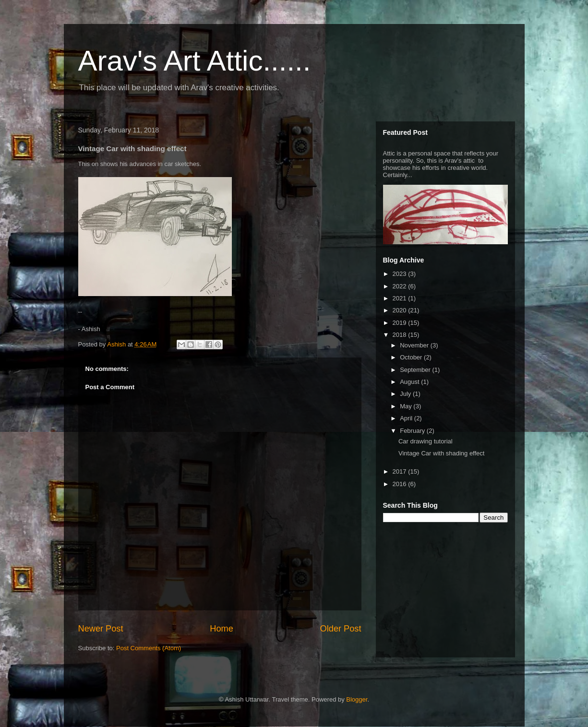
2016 (401, 484)
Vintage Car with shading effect (441, 453)
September (416, 370)
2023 (401, 274)
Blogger (357, 699)
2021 (401, 298)
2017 (401, 471)
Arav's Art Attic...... (195, 61)
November (415, 345)
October (412, 357)
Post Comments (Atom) (149, 648)
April (407, 418)
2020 (401, 310)
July (406, 394)
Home (222, 629)
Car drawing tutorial (426, 441)
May (407, 406)
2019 (401, 323)
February (413, 431)
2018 (401, 335)
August (410, 382)
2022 (401, 286)
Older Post (341, 629)
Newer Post (101, 629)
